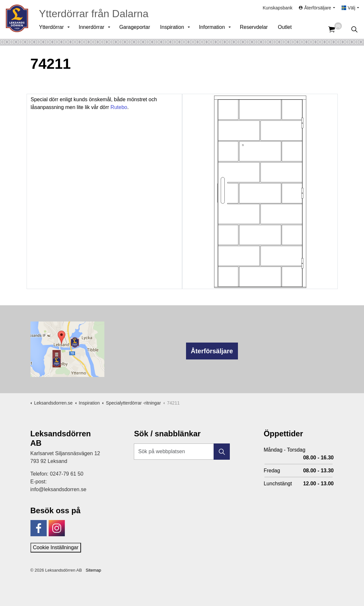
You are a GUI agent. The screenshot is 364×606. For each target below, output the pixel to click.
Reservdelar (256, 29)
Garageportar (137, 29)
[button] (222, 452)
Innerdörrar (94, 29)
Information (214, 29)
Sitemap (93, 570)
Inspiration (174, 29)
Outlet (287, 29)
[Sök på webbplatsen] (182, 452)
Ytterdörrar (53, 29)
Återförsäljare (212, 351)
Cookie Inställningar (56, 547)
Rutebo (119, 107)
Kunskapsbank (278, 10)
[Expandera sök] (354, 29)
